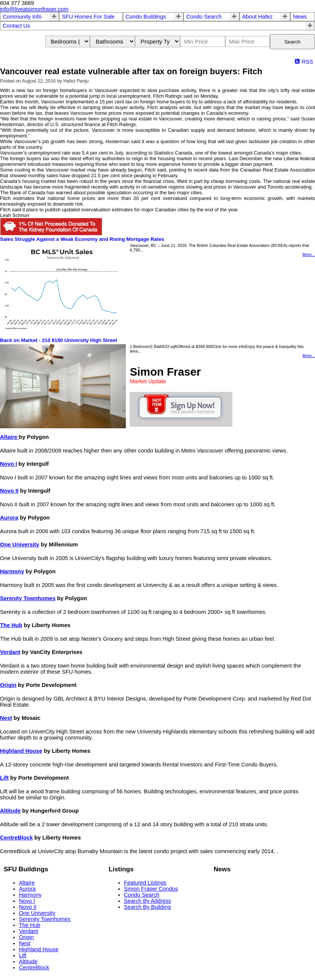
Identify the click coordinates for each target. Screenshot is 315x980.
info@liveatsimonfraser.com (34, 9)
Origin (8, 685)
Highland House (21, 751)
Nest (6, 718)
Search (292, 42)
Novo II (9, 491)
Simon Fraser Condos (151, 889)
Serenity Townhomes (28, 598)
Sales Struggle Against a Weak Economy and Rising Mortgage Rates (82, 239)
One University (20, 545)
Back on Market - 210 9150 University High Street (59, 340)
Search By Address (148, 901)
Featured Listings (145, 883)
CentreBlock (16, 838)
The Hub (11, 625)
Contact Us (16, 26)
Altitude (10, 811)
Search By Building (147, 907)
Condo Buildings (146, 17)
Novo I (9, 464)
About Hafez (258, 17)
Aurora (9, 518)
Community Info (22, 17)
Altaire (9, 437)
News (300, 17)
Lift (4, 778)
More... (309, 254)
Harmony (12, 571)
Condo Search (204, 17)
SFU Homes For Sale (88, 17)
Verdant (10, 652)
